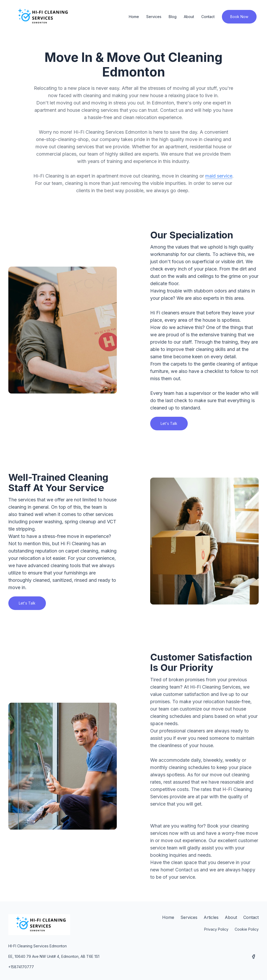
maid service (219, 176)
